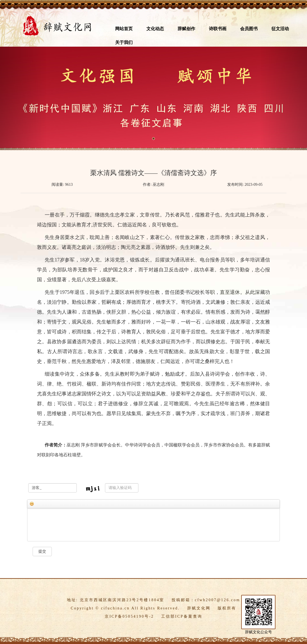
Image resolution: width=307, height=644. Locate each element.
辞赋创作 (186, 29)
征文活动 (280, 29)
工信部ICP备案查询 (182, 616)
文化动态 (155, 29)
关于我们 (124, 42)
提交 (42, 551)
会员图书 (249, 29)
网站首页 (124, 29)
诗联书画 (218, 29)
